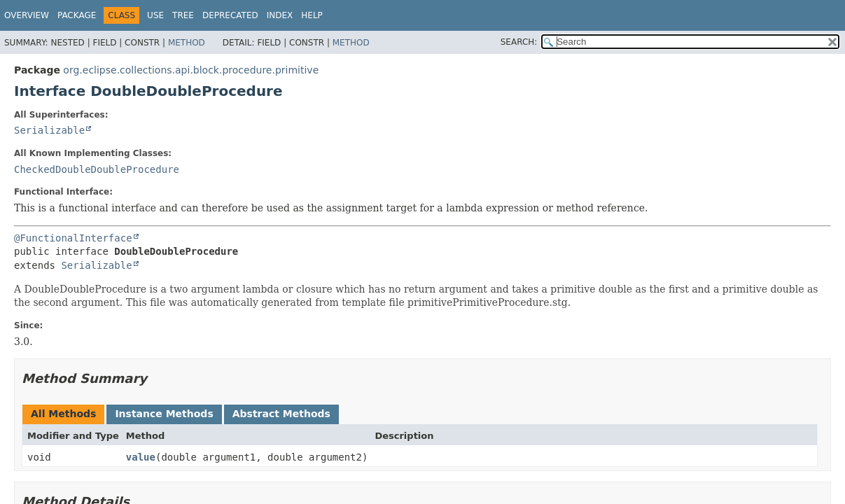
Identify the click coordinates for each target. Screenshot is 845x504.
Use (155, 15)
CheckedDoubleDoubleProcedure (97, 169)
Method (187, 43)
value (141, 457)
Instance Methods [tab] (164, 414)
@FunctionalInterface (73, 238)
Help (312, 15)
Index (280, 15)
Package (77, 15)
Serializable (49, 130)
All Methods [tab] (63, 414)
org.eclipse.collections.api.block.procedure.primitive (191, 70)
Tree (183, 15)
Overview (27, 15)
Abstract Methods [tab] (281, 414)
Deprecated (230, 15)
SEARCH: (519, 42)
